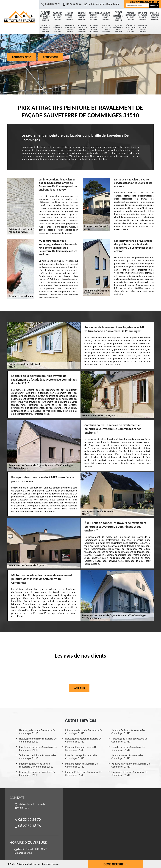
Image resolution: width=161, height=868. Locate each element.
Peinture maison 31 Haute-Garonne (82, 16)
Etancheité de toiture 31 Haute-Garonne (143, 16)
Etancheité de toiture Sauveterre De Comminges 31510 (83, 774)
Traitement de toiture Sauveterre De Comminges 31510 (38, 757)
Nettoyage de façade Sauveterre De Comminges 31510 (129, 740)
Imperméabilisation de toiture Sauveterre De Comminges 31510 (36, 765)
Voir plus (79, 688)
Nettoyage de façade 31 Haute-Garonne (82, 29)
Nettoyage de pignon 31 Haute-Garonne (94, 29)
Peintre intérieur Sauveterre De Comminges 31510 (81, 748)
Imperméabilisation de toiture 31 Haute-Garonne (94, 16)
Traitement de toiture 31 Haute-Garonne (58, 16)
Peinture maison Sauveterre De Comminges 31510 (127, 757)
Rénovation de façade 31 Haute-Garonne (130, 29)
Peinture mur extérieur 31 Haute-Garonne (118, 16)
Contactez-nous (22, 57)
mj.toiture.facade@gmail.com (102, 4)
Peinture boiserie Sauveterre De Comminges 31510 (81, 765)
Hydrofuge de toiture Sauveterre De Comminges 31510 (130, 774)
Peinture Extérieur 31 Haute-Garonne (118, 29)
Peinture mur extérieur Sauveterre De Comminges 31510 (131, 765)
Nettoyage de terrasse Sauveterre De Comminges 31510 (38, 740)
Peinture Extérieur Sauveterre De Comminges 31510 (128, 732)
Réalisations (50, 57)
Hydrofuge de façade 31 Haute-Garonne (45, 29)
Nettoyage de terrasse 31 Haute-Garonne (106, 29)
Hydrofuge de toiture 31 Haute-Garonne (155, 16)
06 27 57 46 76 (72, 4)
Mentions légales (51, 864)
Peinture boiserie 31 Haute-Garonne (106, 16)
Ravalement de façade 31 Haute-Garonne (70, 29)
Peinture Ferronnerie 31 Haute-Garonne (130, 16)
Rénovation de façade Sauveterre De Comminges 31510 (84, 732)
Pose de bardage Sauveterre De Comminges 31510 (81, 757)
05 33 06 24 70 (51, 4)
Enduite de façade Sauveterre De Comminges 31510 (128, 748)
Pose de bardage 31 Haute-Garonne (70, 16)
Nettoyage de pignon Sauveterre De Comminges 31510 (83, 740)
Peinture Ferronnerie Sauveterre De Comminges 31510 (37, 774)
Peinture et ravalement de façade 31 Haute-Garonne (45, 16)
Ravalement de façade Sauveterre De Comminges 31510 (38, 748)
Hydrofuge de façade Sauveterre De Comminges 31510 (37, 732)
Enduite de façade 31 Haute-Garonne (143, 29)
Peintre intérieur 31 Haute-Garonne (58, 29)
